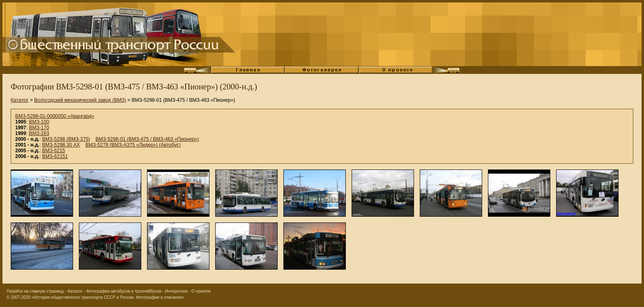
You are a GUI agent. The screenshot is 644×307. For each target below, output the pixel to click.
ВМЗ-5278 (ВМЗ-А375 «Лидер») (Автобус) (133, 145)
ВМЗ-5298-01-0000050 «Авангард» (55, 116)
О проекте (201, 291)
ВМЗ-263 (39, 133)
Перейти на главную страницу (35, 291)
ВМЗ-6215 (54, 151)
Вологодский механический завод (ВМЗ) (80, 100)
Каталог (20, 100)
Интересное (177, 291)
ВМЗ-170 (39, 128)
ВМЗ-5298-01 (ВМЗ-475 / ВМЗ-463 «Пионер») (147, 139)
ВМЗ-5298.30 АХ (61, 145)
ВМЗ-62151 (55, 156)
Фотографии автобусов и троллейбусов (124, 291)
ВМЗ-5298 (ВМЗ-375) (66, 139)
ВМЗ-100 (39, 122)
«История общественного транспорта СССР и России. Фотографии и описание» (108, 297)
